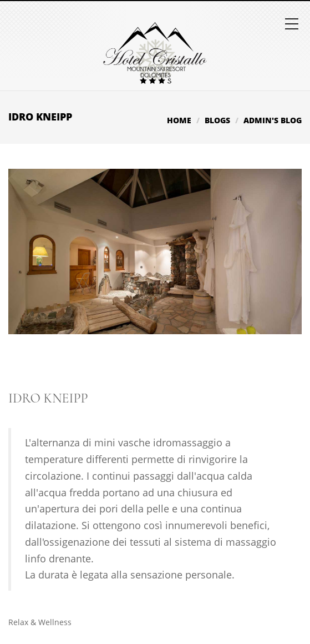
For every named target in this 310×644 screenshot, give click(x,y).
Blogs (217, 120)
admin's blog (273, 120)
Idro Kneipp (48, 398)
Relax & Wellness (40, 622)
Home (179, 120)
